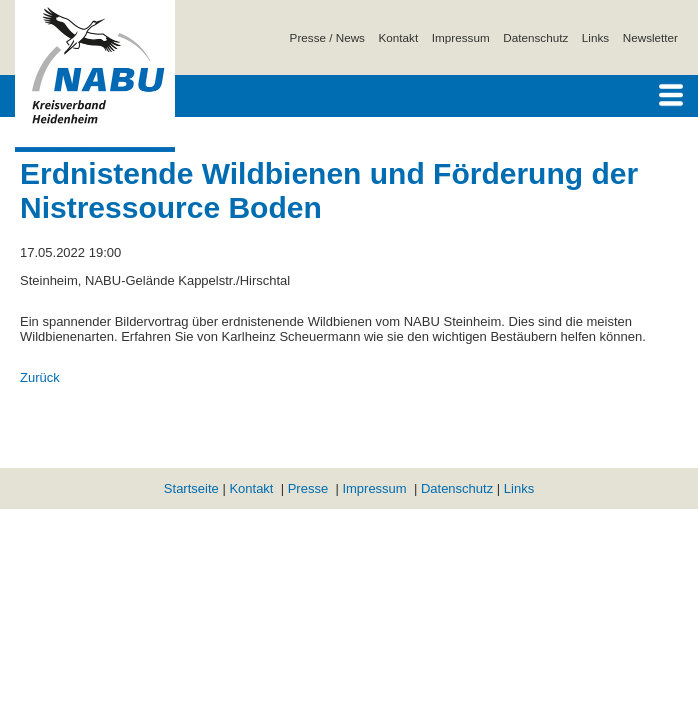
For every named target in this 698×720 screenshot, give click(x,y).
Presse (308, 488)
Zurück (40, 377)
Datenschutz (535, 37)
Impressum (461, 37)
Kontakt (399, 37)
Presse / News (327, 37)
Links (595, 37)
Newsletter (650, 37)
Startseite (191, 488)
